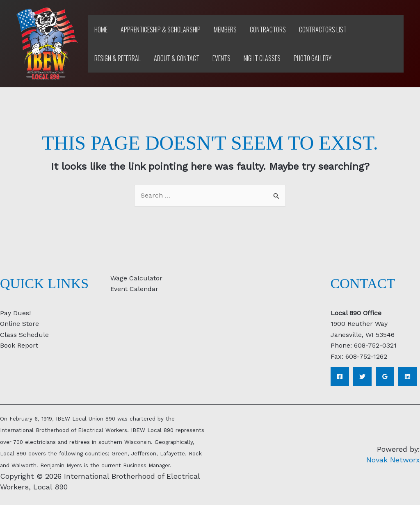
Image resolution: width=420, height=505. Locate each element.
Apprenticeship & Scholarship (161, 30)
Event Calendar (134, 289)
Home (101, 30)
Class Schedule (24, 335)
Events (221, 58)
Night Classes (262, 58)
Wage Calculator (136, 278)
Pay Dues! (15, 313)
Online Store (19, 324)
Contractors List (323, 30)
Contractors (268, 30)
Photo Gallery (313, 58)
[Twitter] (362, 376)
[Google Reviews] (385, 376)
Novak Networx (393, 460)
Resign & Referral (118, 58)
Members (225, 30)
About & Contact (177, 58)
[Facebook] (340, 376)
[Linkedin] (407, 376)
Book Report (19, 345)
